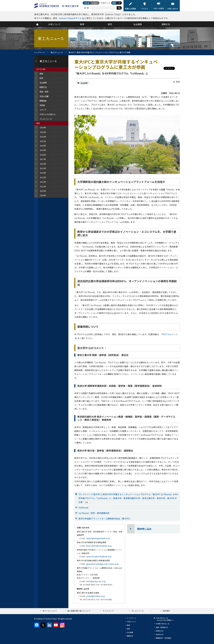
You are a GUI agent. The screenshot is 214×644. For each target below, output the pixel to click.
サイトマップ (108, 611)
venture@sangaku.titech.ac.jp (98, 538)
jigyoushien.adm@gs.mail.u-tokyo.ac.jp (102, 564)
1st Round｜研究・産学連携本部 (94, 513)
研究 (128, 629)
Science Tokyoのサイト (70, 18)
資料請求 (166, 611)
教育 (128, 625)
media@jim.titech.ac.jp (96, 596)
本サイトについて (50, 611)
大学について (131, 622)
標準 (114, 3)
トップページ (40, 52)
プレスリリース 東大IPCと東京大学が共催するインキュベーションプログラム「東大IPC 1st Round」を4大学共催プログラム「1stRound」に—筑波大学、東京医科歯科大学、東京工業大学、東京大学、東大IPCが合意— (128, 498)
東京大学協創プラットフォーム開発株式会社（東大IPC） (105, 519)
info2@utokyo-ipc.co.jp (96, 581)
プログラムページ (169, 334)
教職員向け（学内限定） (164, 638)
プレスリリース (137, 611)
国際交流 (130, 636)
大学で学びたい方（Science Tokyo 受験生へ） (165, 619)
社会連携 (84, 83)
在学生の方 (160, 634)
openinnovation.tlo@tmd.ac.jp (99, 556)
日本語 (87, 3)
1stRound (83, 508)
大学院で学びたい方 (163, 624)
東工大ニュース (57, 52)
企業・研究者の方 (162, 627)
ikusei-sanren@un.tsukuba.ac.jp (99, 546)
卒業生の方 (160, 631)
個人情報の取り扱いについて (79, 611)
